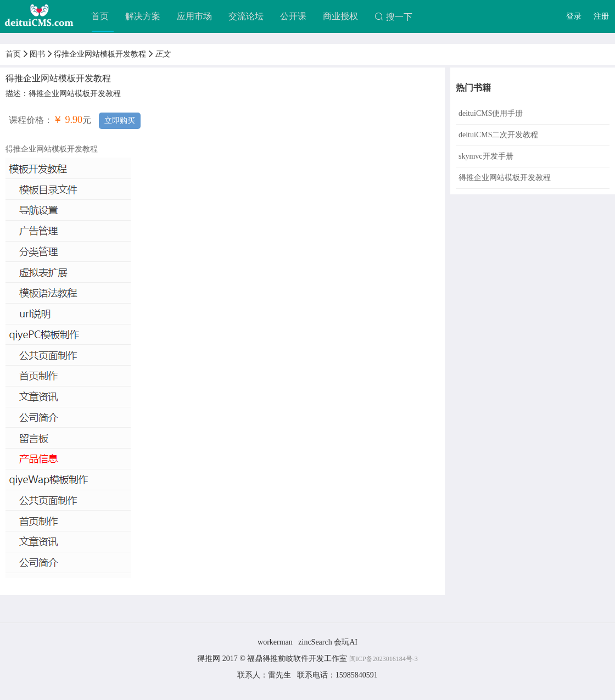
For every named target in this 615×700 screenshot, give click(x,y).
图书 (37, 54)
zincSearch (315, 642)
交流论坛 (246, 16)
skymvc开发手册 (486, 156)
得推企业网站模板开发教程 (100, 54)
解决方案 (143, 16)
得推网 (209, 659)
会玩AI (346, 642)
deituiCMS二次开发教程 (498, 135)
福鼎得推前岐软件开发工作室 (298, 659)
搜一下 (393, 17)
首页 (100, 16)
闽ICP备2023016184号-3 (384, 659)
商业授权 (340, 16)
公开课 (293, 16)
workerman (275, 642)
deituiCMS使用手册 (491, 113)
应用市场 (194, 16)
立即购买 (120, 121)
